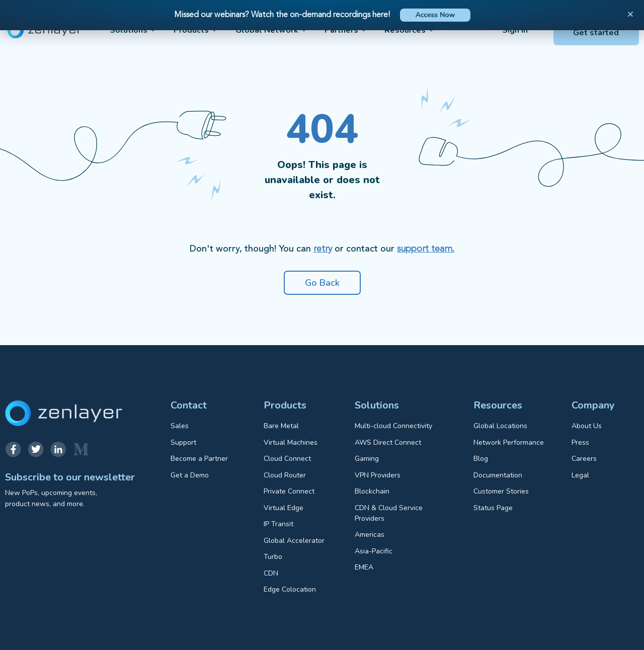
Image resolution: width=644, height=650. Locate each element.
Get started (596, 33)
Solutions (133, 30)
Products (196, 30)
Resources (410, 30)
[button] (630, 14)
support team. (426, 249)
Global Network (271, 30)
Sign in (515, 30)
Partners (346, 30)
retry (323, 249)
